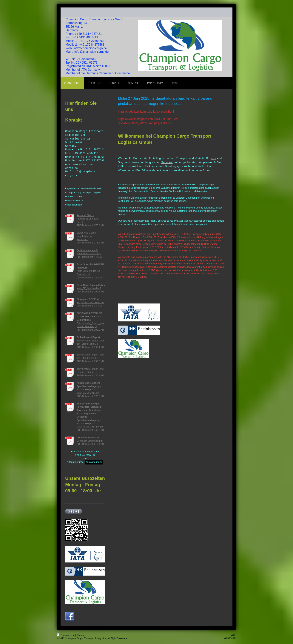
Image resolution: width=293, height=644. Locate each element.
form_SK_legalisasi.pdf (89, 289)
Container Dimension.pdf (90, 441)
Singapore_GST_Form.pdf (90, 303)
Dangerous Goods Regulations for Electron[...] (86, 236)
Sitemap (81, 635)
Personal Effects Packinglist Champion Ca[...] (88, 219)
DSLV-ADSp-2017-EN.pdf (90, 427)
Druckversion (66, 635)
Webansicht (230, 638)
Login (233, 635)
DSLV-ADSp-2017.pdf (88, 393)
